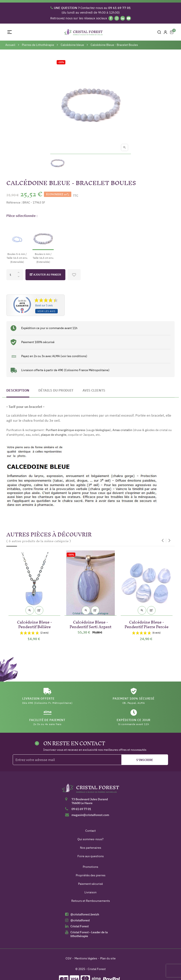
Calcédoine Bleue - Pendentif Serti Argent (90, 624)
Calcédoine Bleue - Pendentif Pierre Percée (147, 624)
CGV (69, 958)
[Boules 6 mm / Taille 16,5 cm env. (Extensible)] (43, 243)
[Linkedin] (123, 18)
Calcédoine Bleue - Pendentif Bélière (34, 624)
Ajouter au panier (45, 275)
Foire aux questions (91, 856)
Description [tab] (18, 390)
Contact (90, 831)
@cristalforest (80, 920)
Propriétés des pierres (91, 875)
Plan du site (108, 958)
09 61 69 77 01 (81, 809)
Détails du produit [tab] (56, 390)
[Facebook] (111, 18)
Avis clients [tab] (94, 390)
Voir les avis (46, 311)
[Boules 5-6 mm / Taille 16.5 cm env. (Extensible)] (17, 243)
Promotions (90, 867)
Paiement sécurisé (90, 884)
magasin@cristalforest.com (90, 815)
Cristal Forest (80, 926)
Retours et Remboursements (91, 901)
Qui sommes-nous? (90, 839)
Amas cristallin (122, 430)
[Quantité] (15, 275)
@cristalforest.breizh (85, 914)
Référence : (14, 202)
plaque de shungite (54, 435)
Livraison (90, 892)
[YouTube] (129, 18)
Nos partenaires (91, 848)
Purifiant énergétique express (66, 430)
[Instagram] (117, 18)
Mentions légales (86, 958)
